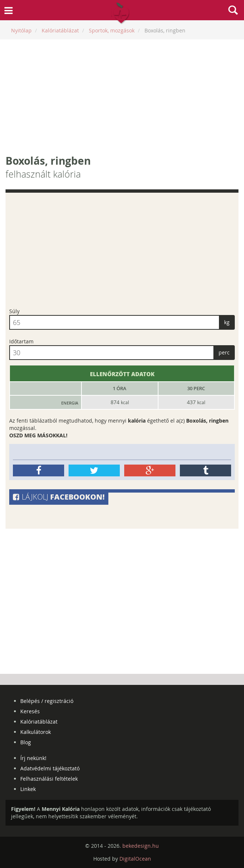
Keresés (30, 711)
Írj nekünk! (33, 758)
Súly (14, 311)
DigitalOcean (135, 859)
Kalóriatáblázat (39, 722)
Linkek (28, 789)
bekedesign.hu (141, 846)
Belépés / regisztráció (47, 701)
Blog (26, 742)
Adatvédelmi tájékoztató (50, 768)
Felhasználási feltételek (49, 779)
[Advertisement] (122, 97)
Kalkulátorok (36, 732)
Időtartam (21, 341)
